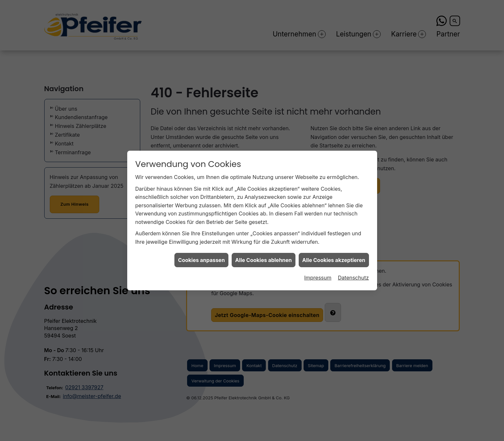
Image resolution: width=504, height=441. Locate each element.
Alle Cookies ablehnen (264, 256)
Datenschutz (354, 274)
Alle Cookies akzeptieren (334, 256)
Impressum (318, 274)
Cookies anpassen (201, 256)
